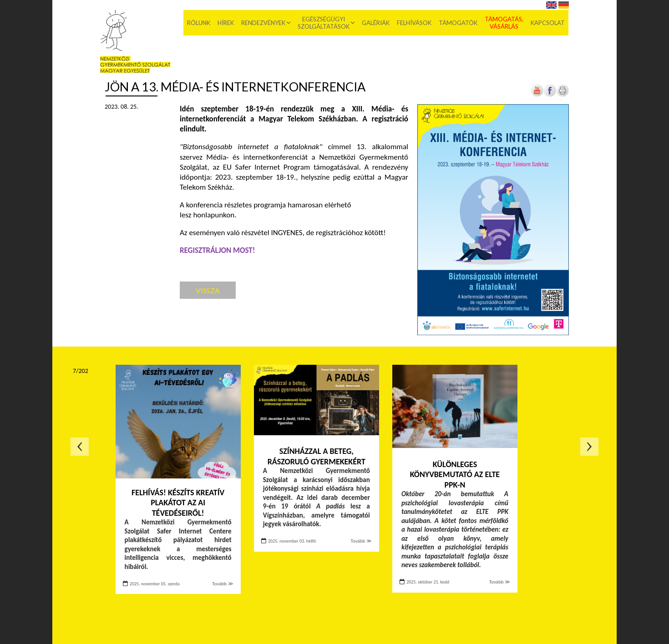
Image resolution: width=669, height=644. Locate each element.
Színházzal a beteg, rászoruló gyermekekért (317, 456)
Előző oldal (80, 447)
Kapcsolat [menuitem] (548, 23)
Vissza (208, 290)
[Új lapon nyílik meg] (550, 95)
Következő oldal (589, 447)
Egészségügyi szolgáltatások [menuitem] (324, 23)
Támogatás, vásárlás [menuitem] (504, 23)
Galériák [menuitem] (376, 23)
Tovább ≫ (223, 584)
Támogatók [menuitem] (459, 23)
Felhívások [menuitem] (415, 23)
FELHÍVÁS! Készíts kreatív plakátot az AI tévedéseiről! (178, 503)
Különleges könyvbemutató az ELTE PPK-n (455, 475)
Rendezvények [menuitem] (264, 23)
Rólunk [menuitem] (199, 23)
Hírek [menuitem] (226, 23)
